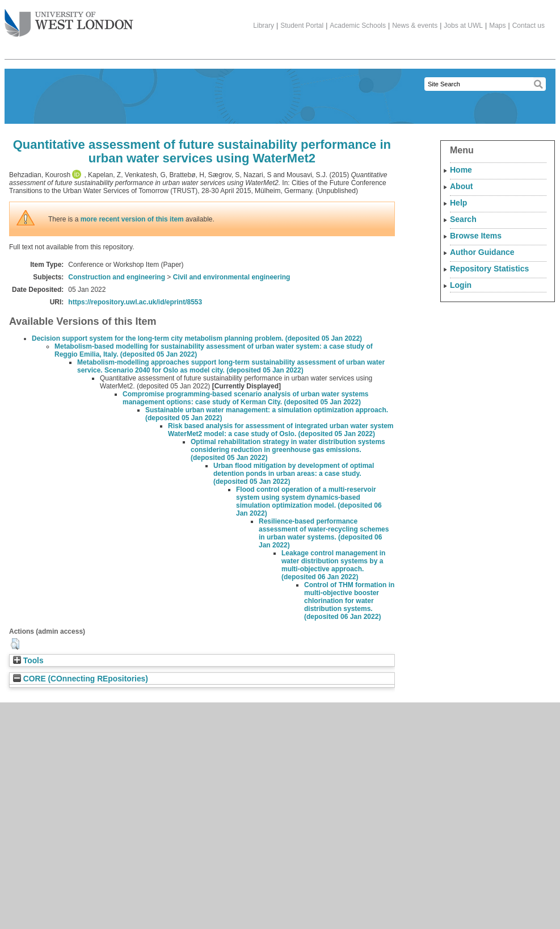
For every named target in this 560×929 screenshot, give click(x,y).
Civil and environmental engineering (232, 277)
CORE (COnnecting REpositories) (81, 679)
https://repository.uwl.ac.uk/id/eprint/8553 (135, 302)
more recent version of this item (132, 219)
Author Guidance (482, 252)
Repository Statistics (489, 269)
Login (461, 285)
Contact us (529, 26)
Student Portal (302, 26)
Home (461, 170)
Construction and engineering (117, 277)
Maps (497, 26)
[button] (15, 644)
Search (463, 219)
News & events (415, 26)
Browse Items (476, 236)
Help (458, 203)
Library (264, 26)
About (461, 186)
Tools (28, 661)
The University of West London (69, 19)
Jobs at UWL (463, 26)
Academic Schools (358, 26)
